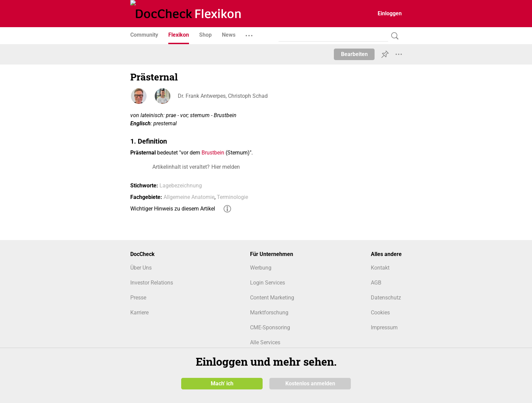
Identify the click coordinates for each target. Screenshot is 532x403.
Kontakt (380, 268)
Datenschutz (386, 298)
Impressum (384, 327)
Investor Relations (152, 283)
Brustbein (213, 153)
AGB (376, 283)
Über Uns (141, 268)
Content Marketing (272, 298)
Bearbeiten (354, 54)
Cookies (380, 313)
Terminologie (232, 197)
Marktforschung (269, 313)
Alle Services (265, 342)
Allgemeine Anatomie (189, 197)
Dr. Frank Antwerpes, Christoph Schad (223, 96)
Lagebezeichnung (181, 186)
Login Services (268, 283)
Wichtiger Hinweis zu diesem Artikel (173, 209)
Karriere (139, 313)
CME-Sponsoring (270, 327)
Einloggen (390, 13)
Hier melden (226, 167)
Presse (138, 298)
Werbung (261, 268)
